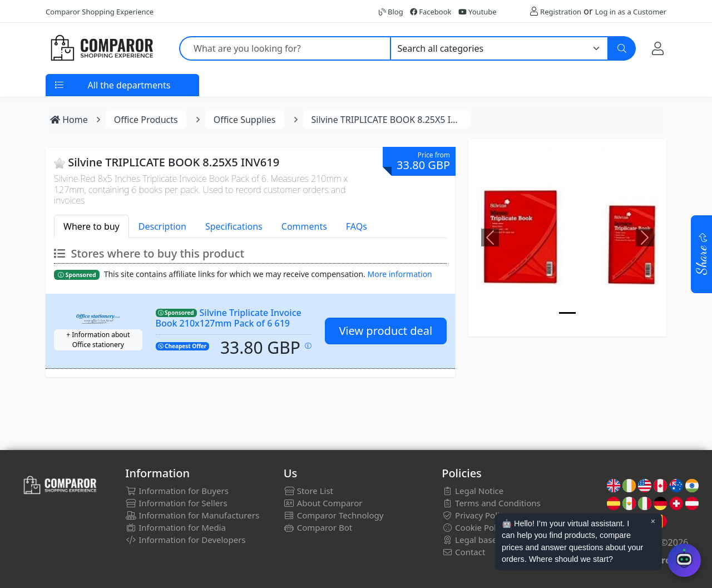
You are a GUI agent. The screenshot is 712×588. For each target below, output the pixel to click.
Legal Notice (473, 491)
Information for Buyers (177, 491)
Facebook (431, 12)
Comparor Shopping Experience (100, 12)
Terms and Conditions (491, 503)
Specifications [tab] (234, 226)
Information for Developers (185, 540)
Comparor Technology (334, 515)
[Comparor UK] (101, 48)
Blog (391, 12)
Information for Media (175, 527)
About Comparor (323, 503)
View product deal (385, 331)
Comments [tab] (304, 226)
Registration (561, 12)
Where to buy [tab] (92, 226)
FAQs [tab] (357, 226)
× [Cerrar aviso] (653, 521)
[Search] (622, 48)
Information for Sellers (176, 503)
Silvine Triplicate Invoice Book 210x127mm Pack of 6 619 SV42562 (229, 323)
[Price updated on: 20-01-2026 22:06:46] (308, 346)
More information (400, 274)
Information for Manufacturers (192, 515)
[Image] (567, 313)
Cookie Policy (474, 527)
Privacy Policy (475, 515)
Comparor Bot (318, 527)
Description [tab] (162, 226)
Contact (463, 552)
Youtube (478, 12)
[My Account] (658, 48)
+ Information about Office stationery (98, 340)
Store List (308, 491)
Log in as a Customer (631, 12)
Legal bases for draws (491, 540)
